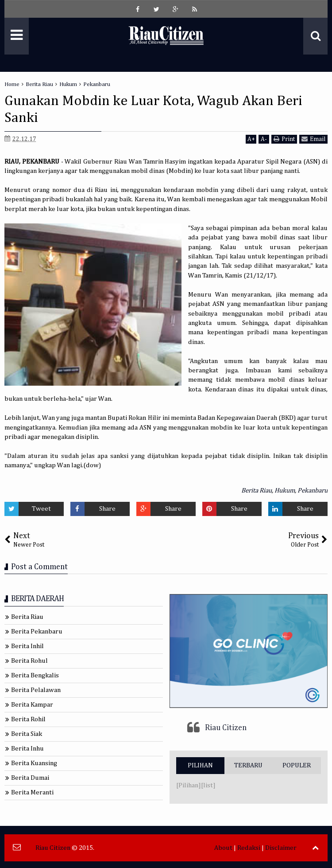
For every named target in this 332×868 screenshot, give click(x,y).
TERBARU (248, 765)
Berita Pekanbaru (37, 631)
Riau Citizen (226, 728)
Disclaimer (281, 848)
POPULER (297, 765)
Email (313, 139)
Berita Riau (257, 491)
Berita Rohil (28, 719)
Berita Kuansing (34, 763)
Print (284, 139)
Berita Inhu (27, 749)
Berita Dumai (30, 778)
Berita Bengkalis (35, 675)
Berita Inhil (27, 646)
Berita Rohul (29, 661)
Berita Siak (27, 734)
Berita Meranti (32, 792)
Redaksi (249, 848)
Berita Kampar (32, 705)
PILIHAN (200, 765)
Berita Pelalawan (36, 690)
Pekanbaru (313, 491)
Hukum (285, 491)
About (223, 848)
